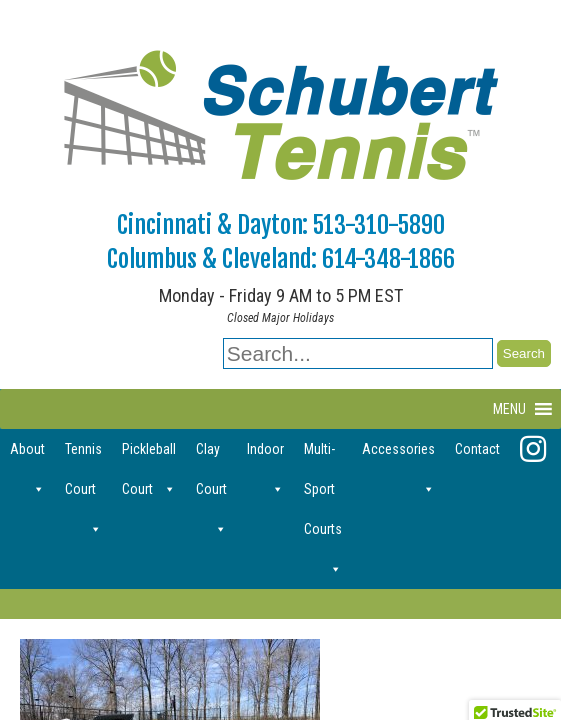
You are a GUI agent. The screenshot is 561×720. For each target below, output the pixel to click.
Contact (477, 449)
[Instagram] (533, 449)
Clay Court (211, 455)
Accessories (398, 455)
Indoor (265, 455)
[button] (509, 409)
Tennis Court (83, 455)
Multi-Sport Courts (323, 455)
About (27, 455)
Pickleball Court (149, 455)
